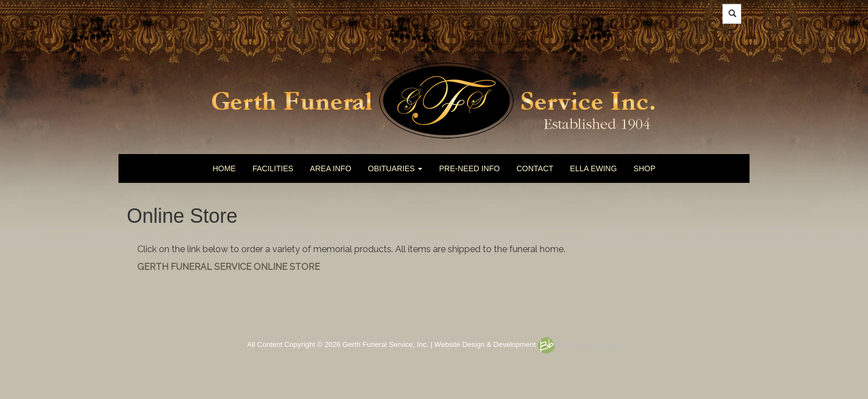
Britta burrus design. (580, 345)
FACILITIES (273, 168)
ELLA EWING (594, 168)
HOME (224, 168)
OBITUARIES (396, 168)
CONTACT (535, 168)
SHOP (644, 168)
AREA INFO (331, 168)
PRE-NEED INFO (469, 168)
